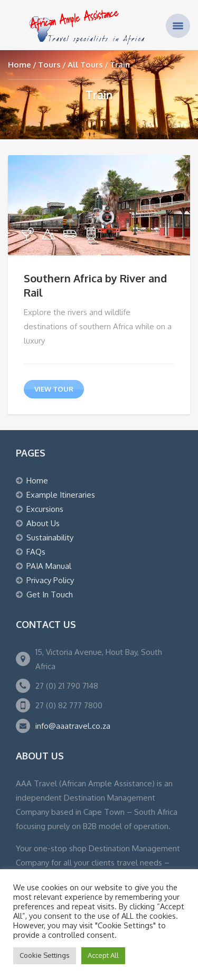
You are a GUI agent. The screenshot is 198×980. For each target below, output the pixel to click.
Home (20, 65)
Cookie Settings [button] (45, 955)
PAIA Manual (49, 566)
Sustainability (50, 537)
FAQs (36, 552)
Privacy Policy (50, 580)
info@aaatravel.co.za (73, 726)
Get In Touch (50, 594)
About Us (43, 523)
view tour (54, 389)
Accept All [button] (103, 955)
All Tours (85, 65)
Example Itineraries (61, 495)
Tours (49, 65)
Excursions (45, 509)
